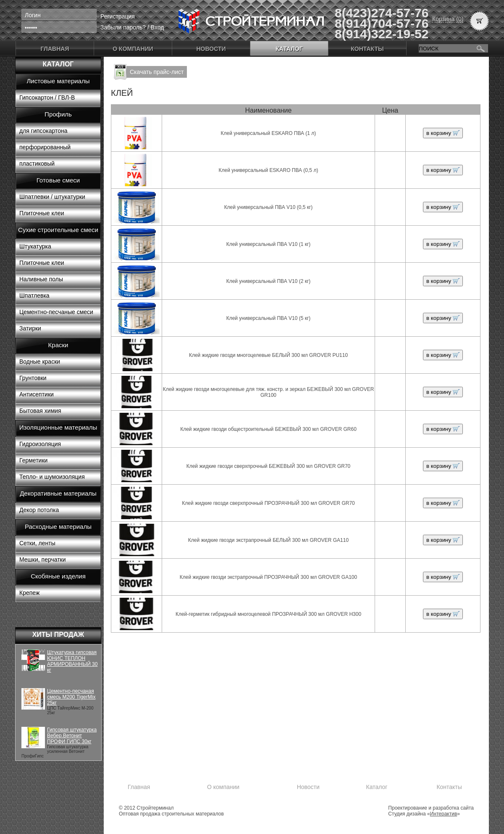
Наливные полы (41, 279)
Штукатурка (35, 246)
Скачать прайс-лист (157, 72)
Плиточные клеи (42, 213)
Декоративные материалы (58, 493)
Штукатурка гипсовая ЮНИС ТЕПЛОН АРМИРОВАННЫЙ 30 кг (72, 661)
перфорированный (45, 147)
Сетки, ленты (37, 543)
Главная (55, 49)
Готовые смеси (58, 180)
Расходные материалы (58, 527)
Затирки (30, 328)
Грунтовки (33, 378)
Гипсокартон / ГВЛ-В (47, 98)
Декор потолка (39, 510)
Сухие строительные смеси (58, 230)
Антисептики (37, 394)
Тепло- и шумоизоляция (52, 477)
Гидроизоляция (40, 444)
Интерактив (444, 814)
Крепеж (29, 593)
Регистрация (118, 16)
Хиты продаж (58, 635)
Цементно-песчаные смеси (56, 312)
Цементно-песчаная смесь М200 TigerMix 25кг (71, 697)
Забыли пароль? (123, 27)
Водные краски (40, 362)
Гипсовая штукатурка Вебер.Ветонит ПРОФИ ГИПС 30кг (72, 736)
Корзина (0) (448, 19)
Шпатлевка (34, 296)
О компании (133, 49)
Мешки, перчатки (43, 560)
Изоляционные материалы (58, 427)
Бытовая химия (40, 411)
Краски (58, 345)
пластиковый (37, 164)
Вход (157, 27)
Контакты (367, 49)
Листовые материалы (58, 81)
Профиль (58, 114)
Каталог (289, 49)
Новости (211, 49)
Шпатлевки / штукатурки (52, 197)
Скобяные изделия (58, 576)
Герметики (33, 460)
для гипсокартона (43, 131)
